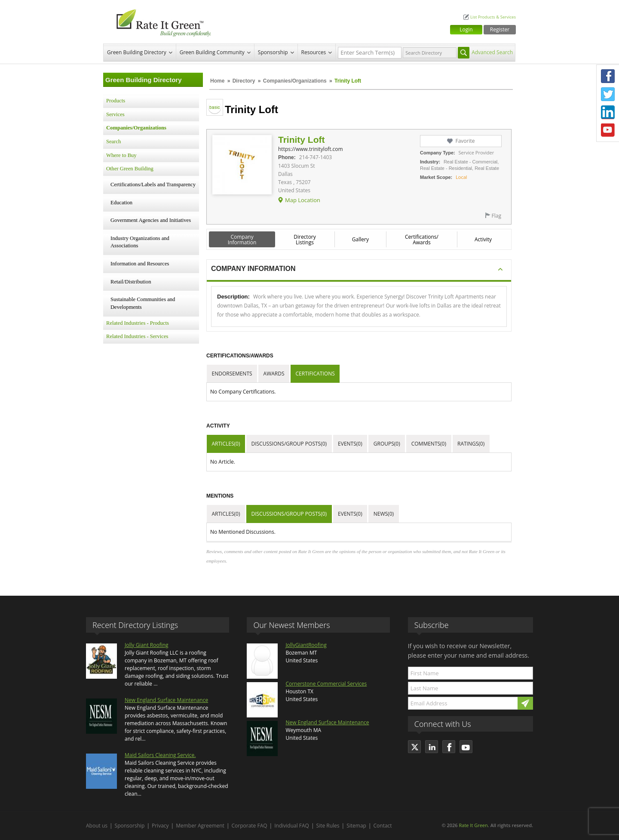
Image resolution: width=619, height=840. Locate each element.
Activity (483, 239)
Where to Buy (121, 155)
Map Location (303, 200)
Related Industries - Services (137, 336)
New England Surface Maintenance (166, 700)
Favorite (465, 141)
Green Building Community (212, 52)
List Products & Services (493, 17)
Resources (314, 52)
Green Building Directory (137, 52)
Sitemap (356, 826)
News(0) (384, 514)
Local (461, 177)
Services (115, 114)
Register (500, 29)
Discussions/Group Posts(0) (289, 444)
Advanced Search (492, 52)
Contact (383, 826)
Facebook (608, 76)
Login (466, 29)
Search (113, 142)
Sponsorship (273, 52)
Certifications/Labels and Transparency (153, 185)
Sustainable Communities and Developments (143, 303)
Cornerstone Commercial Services (326, 684)
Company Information (242, 240)
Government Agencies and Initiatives (151, 220)
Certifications (315, 374)
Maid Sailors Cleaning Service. (160, 755)
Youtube (608, 130)
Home (217, 81)
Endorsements (232, 374)
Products (116, 101)
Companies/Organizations (295, 81)
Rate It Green (473, 825)
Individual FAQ (292, 826)
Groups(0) (387, 444)
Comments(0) (429, 444)
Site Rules (328, 826)
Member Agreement (200, 826)
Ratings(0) (471, 444)
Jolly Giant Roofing (147, 645)
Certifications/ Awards (422, 240)
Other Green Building (130, 169)
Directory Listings (305, 240)
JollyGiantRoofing (306, 645)
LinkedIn (608, 112)
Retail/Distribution (131, 282)
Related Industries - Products (138, 323)
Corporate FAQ (250, 826)
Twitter (608, 94)
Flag (496, 216)
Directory (244, 81)
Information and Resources (140, 264)
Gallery (360, 239)
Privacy (160, 826)
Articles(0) (226, 444)
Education (121, 203)
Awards (274, 374)
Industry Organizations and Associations (140, 242)
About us (97, 826)
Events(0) (350, 444)
